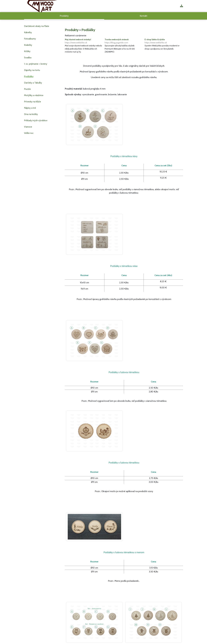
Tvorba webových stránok (124, 41)
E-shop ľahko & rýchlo (164, 41)
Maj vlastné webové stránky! (84, 41)
